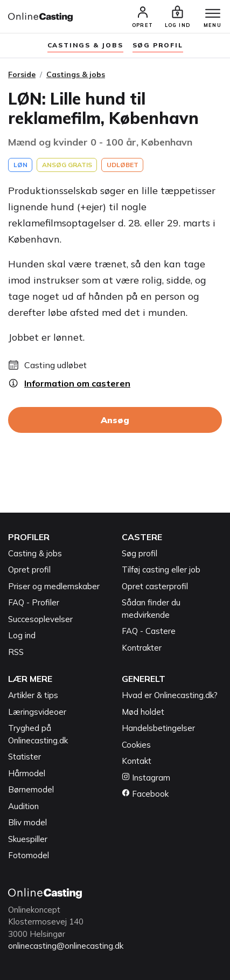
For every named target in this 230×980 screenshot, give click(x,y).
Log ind (22, 635)
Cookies (136, 745)
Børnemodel (31, 789)
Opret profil (29, 570)
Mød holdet (143, 712)
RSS (16, 652)
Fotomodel (29, 855)
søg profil (158, 45)
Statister (25, 757)
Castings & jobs (85, 45)
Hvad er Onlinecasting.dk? (170, 695)
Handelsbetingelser (158, 728)
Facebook (145, 794)
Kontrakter (142, 648)
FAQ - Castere (149, 631)
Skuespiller (28, 839)
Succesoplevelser (40, 619)
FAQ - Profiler (34, 602)
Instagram (146, 778)
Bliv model (27, 822)
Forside (22, 74)
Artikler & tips (33, 695)
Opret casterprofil (155, 586)
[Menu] (213, 14)
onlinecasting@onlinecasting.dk (66, 946)
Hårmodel (27, 773)
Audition (23, 806)
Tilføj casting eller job (161, 570)
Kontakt (137, 761)
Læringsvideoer (37, 712)
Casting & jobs (35, 553)
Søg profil (140, 553)
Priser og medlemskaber (54, 586)
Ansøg (115, 420)
